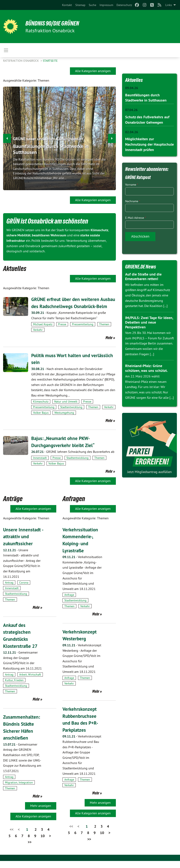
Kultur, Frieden (14, 687)
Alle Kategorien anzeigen (93, 71)
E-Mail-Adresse (136, 217)
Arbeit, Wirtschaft (30, 681)
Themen (104, 331)
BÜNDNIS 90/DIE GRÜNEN (54, 23)
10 (43, 843)
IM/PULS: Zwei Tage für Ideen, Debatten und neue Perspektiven (149, 321)
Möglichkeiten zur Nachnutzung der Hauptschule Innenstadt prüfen (149, 144)
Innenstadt (40, 465)
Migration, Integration (19, 789)
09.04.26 (132, 88)
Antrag (9, 590)
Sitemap (80, 5)
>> (30, 849)
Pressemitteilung (83, 331)
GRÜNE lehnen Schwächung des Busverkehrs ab (73, 459)
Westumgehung (64, 420)
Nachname (133, 200)
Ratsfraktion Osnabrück (21, 61)
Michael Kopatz (43, 331)
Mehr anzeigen (41, 812)
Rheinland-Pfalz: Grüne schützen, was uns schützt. (146, 367)
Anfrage (69, 602)
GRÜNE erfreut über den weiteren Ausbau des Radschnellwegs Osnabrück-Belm (73, 306)
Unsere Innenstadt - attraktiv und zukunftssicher (22, 543)
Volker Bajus (41, 420)
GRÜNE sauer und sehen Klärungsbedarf (48, 139)
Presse (62, 331)
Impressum (106, 5)
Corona (24, 590)
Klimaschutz (41, 408)
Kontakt (67, 5)
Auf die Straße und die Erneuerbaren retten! (143, 276)
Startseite (50, 61)
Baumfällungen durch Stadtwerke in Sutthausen (51, 149)
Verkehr (38, 337)
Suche (92, 5)
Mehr (109, 345)
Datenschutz (124, 5)
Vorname (132, 184)
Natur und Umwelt (66, 408)
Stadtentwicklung (71, 414)
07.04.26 (131, 110)
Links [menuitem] (169, 5)
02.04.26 (132, 131)
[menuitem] (67, 5)
